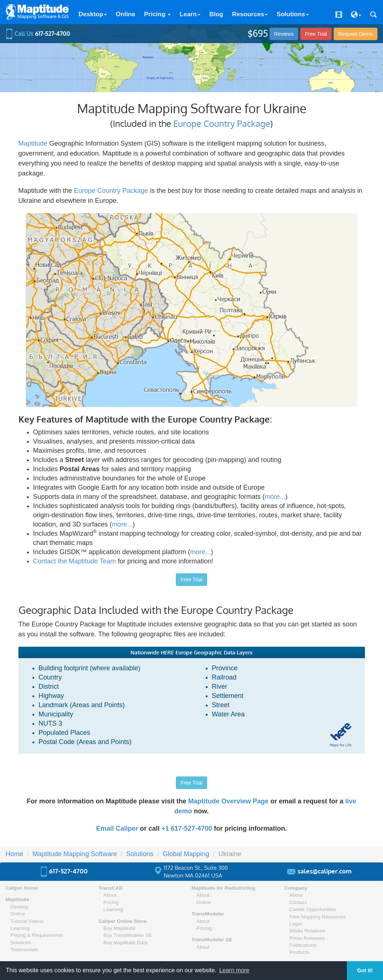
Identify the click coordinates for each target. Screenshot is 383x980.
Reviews (284, 34)
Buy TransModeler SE (128, 935)
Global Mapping (186, 854)
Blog (216, 14)
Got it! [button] (365, 970)
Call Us (38, 34)
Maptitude (33, 143)
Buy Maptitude (120, 928)
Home (14, 854)
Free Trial (316, 34)
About (110, 895)
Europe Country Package (222, 123)
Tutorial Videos (27, 921)
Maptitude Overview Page (228, 801)
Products (299, 952)
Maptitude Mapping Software (75, 854)
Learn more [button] (234, 970)
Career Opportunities (313, 909)
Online (126, 14)
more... (275, 497)
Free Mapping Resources (318, 917)
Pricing (157, 14)
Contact (298, 902)
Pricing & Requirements (37, 935)
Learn (190, 14)
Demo (356, 34)
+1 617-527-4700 (187, 828)
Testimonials (24, 950)
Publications (303, 945)
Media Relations (307, 931)
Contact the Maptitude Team (75, 561)
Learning (20, 928)
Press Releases (307, 938)
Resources (250, 14)
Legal (295, 924)
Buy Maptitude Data (126, 943)
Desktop (93, 14)
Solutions (293, 14)
